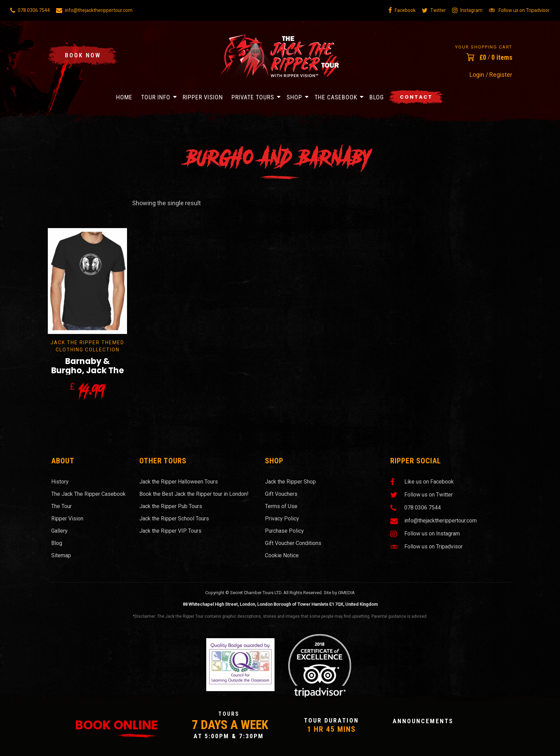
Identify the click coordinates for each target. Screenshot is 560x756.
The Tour (61, 506)
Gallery (59, 531)
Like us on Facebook (422, 482)
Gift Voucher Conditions (293, 543)
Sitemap (61, 555)
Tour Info (156, 97)
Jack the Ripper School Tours (174, 519)
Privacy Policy (282, 519)
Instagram (467, 10)
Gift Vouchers (281, 494)
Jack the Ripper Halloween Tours (179, 482)
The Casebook (336, 97)
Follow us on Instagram (425, 534)
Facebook (402, 10)
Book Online (116, 725)
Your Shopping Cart (484, 47)
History (60, 482)
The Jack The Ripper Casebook (88, 494)
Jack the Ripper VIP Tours (170, 531)
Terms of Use (281, 506)
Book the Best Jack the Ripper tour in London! (194, 494)
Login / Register (491, 75)
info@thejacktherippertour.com (94, 10)
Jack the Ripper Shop (290, 482)
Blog (377, 97)
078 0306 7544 (30, 10)
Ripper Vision (203, 97)
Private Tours (253, 97)
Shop (294, 97)
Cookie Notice (282, 555)
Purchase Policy (284, 531)
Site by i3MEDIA (339, 593)
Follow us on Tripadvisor (519, 10)
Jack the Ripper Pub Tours (171, 506)
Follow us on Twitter (422, 495)
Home (124, 97)
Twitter (434, 10)
